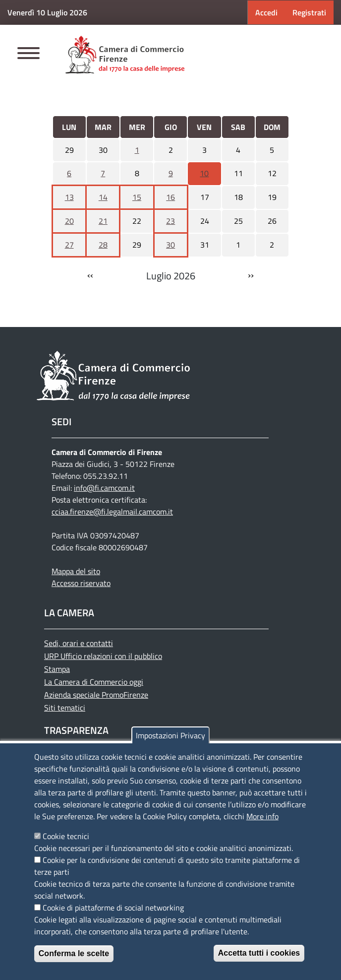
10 (204, 173)
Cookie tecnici (66, 836)
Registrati (309, 12)
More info (262, 816)
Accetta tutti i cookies (259, 953)
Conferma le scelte (74, 953)
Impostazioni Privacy (170, 735)
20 (69, 221)
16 (170, 197)
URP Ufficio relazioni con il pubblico (103, 656)
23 (170, 221)
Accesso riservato (81, 583)
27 (69, 245)
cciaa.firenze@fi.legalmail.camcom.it (112, 512)
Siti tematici (65, 708)
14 (103, 197)
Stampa (57, 669)
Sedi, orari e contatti (79, 643)
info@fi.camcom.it (104, 488)
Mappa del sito (76, 571)
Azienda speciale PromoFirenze (96, 695)
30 (170, 245)
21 (103, 221)
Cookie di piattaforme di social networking (113, 908)
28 (103, 245)
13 (69, 197)
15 (137, 197)
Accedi (266, 12)
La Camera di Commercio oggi (94, 682)
